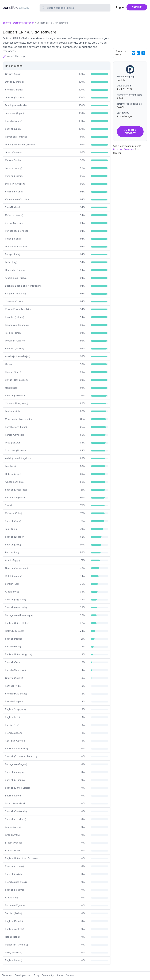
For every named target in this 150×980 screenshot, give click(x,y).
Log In (120, 7)
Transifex (7, 975)
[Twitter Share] (133, 53)
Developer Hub (23, 975)
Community (48, 975)
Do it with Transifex (124, 149)
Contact (70, 975)
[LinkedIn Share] (138, 53)
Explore (7, 23)
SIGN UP (137, 7)
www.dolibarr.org (16, 56)
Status (60, 975)
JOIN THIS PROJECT (130, 132)
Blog (36, 975)
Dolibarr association (24, 23)
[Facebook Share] (143, 53)
